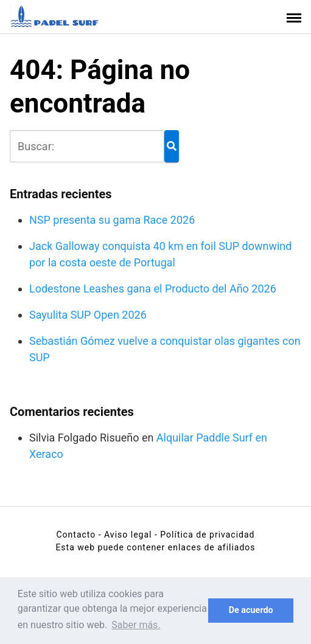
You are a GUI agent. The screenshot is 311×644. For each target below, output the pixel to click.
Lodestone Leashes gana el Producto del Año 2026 (153, 289)
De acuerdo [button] (251, 610)
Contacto (76, 535)
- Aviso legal (125, 535)
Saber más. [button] (136, 625)
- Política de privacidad (205, 535)
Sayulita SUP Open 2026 (88, 315)
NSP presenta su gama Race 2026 (112, 220)
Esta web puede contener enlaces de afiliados (155, 547)
